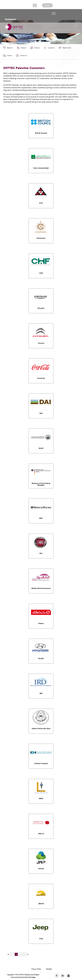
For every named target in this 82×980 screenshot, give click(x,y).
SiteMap (49, 969)
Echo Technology (30, 977)
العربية (47, 5)
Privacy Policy (36, 969)
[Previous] (8, 955)
